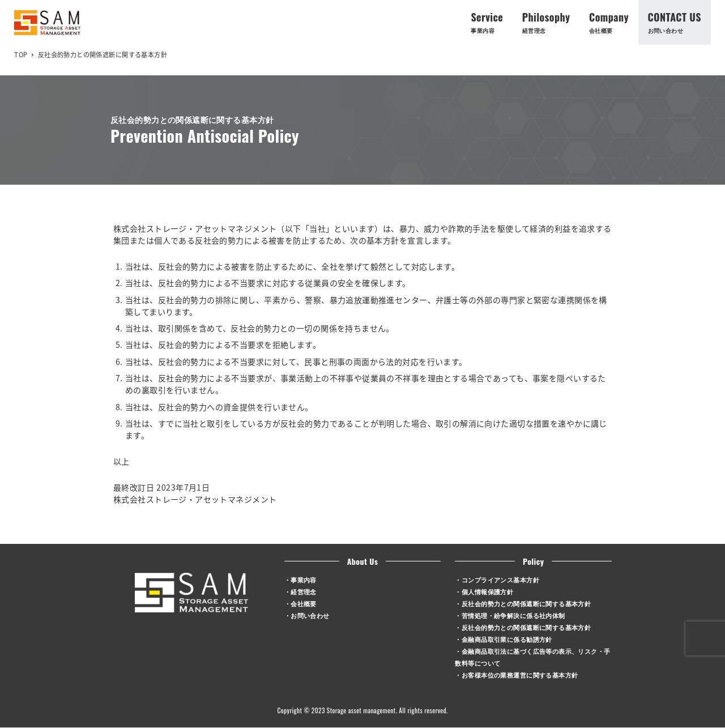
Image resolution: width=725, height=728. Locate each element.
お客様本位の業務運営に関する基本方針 (520, 674)
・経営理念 (300, 591)
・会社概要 (300, 603)
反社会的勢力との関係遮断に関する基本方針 (526, 603)
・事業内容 (300, 579)
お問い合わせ (310, 615)
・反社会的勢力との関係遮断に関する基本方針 (523, 627)
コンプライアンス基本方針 (500, 579)
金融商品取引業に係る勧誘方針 (507, 639)
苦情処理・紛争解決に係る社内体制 (513, 615)
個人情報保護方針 (487, 591)
